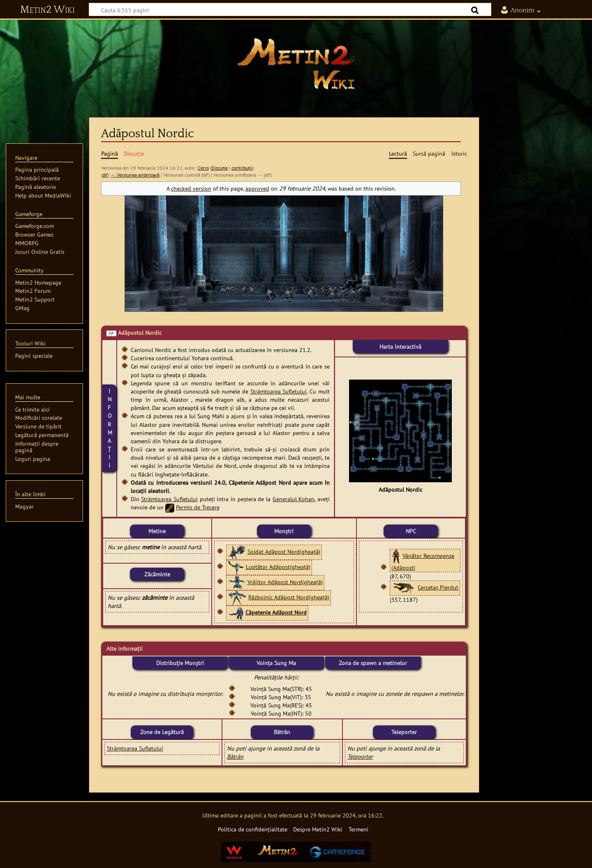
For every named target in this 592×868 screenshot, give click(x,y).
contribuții (242, 168)
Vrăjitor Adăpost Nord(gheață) (285, 582)
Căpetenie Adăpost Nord (276, 612)
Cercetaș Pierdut (438, 587)
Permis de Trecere (198, 507)
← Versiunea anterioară (135, 175)
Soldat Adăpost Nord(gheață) (284, 551)
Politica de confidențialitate (253, 829)
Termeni (358, 829)
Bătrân (235, 756)
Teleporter (360, 756)
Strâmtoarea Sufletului (279, 391)
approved (257, 188)
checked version (191, 188)
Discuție (220, 168)
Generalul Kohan (294, 499)
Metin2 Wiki (47, 10)
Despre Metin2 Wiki (318, 829)
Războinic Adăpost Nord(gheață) (289, 597)
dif (105, 175)
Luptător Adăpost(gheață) (278, 567)
